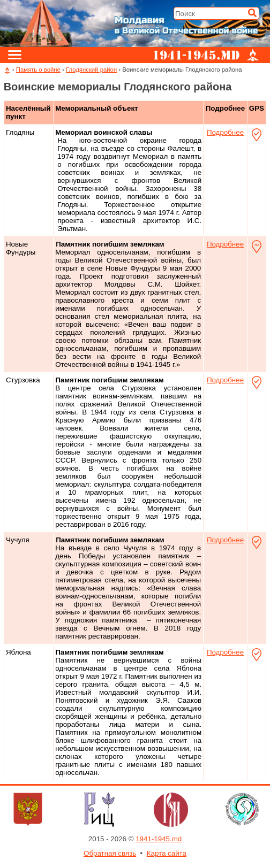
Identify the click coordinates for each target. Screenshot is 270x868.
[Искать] (252, 13)
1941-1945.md (159, 839)
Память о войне (38, 70)
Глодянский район (91, 70)
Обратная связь (110, 853)
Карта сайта (167, 853)
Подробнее (225, 132)
